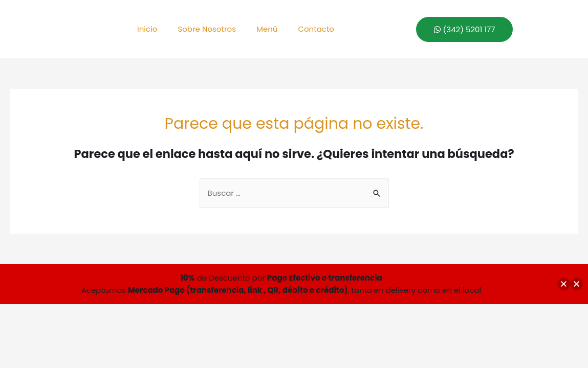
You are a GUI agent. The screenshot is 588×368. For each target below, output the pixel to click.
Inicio (147, 29)
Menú (267, 29)
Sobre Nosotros (207, 29)
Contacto (316, 29)
